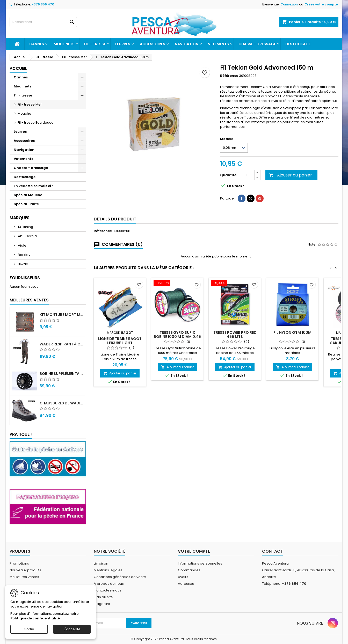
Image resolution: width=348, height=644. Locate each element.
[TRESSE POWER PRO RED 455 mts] (235, 284)
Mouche (24, 113)
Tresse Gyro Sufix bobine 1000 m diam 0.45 (177, 335)
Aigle (22, 245)
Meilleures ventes (24, 577)
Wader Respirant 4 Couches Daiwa (62, 344)
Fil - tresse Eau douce (36, 123)
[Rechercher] (43, 22)
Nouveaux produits (25, 570)
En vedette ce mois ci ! (33, 186)
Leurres (123, 44)
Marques (20, 218)
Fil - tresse (95, 44)
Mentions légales (108, 570)
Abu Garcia (27, 236)
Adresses (186, 584)
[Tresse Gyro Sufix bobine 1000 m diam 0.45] (177, 284)
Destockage (298, 44)
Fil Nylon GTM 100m (292, 332)
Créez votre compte (321, 4)
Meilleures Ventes (29, 300)
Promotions (19, 563)
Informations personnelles (200, 563)
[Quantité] (247, 175)
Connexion (289, 4)
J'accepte (72, 629)
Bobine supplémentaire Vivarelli (62, 374)
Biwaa (23, 264)
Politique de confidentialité (35, 618)
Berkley (24, 255)
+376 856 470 (43, 4)
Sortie (29, 629)
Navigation (187, 44)
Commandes (189, 570)
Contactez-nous (108, 590)
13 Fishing (25, 227)
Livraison (101, 563)
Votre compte (194, 551)
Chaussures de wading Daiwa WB (62, 403)
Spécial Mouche (28, 195)
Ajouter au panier (291, 175)
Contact (273, 551)
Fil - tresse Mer (30, 104)
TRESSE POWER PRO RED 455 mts (235, 335)
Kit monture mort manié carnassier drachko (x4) (62, 315)
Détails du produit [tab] (115, 219)
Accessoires (153, 44)
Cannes (37, 44)
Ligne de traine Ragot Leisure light (120, 341)
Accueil (18, 68)
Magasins (102, 604)
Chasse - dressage (257, 44)
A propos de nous (109, 584)
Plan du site (103, 597)
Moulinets (64, 44)
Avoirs (183, 577)
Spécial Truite (26, 204)
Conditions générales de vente (120, 577)
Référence (229, 76)
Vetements (218, 44)
